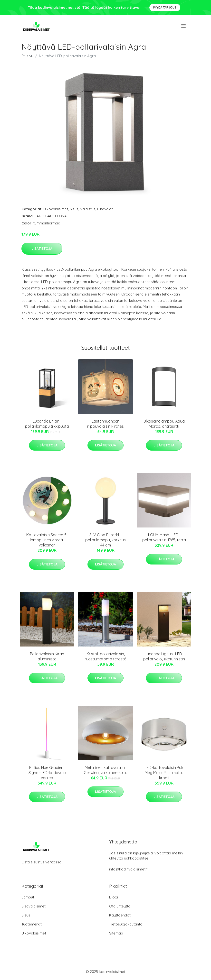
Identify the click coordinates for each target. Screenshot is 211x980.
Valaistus (88, 209)
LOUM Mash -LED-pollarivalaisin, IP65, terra (164, 537)
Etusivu (27, 56)
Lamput (28, 897)
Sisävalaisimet (34, 906)
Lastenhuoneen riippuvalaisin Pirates (105, 424)
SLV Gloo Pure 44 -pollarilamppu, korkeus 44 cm (105, 540)
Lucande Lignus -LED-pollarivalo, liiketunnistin (164, 656)
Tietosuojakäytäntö (126, 924)
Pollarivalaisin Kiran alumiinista (47, 656)
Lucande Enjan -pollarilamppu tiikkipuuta (47, 424)
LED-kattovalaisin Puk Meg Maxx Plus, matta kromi (164, 773)
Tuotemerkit (32, 924)
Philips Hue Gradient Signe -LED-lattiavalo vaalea (47, 773)
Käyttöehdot (120, 915)
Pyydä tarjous (165, 7)
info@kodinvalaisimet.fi (129, 869)
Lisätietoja (42, 249)
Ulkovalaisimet (56, 209)
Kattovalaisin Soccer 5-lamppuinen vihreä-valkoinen (47, 540)
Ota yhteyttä (120, 906)
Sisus (74, 209)
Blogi (114, 897)
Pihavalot (105, 209)
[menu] (184, 26)
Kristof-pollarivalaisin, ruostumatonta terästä (105, 656)
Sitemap (116, 933)
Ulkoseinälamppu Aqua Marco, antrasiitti (164, 424)
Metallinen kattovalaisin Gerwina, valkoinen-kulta (106, 770)
